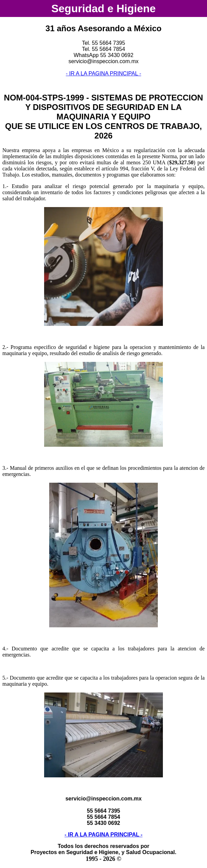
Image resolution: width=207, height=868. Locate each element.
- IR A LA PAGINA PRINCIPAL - (103, 73)
